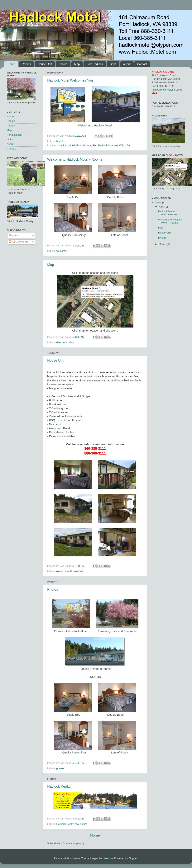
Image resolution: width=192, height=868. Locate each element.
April (162, 207)
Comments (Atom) (74, 843)
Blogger (133, 858)
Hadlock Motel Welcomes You (70, 80)
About (127, 64)
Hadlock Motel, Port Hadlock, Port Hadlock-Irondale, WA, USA (94, 145)
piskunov (108, 858)
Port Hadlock (95, 64)
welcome (61, 251)
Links (113, 64)
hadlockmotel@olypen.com (167, 90)
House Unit (45, 64)
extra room (62, 571)
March (163, 244)
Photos (63, 64)
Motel (59, 141)
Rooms (26, 64)
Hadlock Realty (59, 786)
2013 (159, 203)
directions (62, 342)
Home (11, 64)
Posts (14, 236)
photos (60, 768)
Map (77, 64)
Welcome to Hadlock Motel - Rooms (75, 159)
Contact (142, 64)
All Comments (19, 242)
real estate (81, 824)
